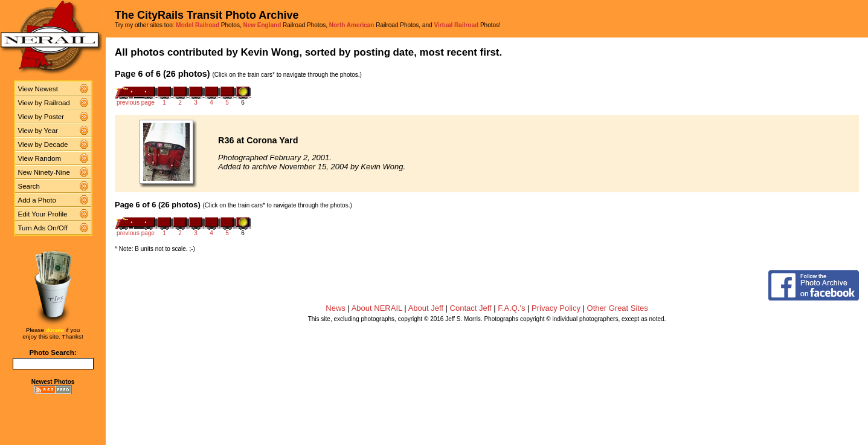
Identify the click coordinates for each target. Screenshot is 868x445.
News (336, 308)
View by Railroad (44, 103)
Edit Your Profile (43, 214)
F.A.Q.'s (511, 308)
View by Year (38, 131)
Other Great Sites (618, 308)
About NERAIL (377, 308)
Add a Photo (37, 200)
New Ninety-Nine (44, 172)
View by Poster (41, 117)
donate (55, 330)
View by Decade (43, 145)
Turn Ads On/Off (43, 228)
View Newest (38, 89)
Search (29, 186)
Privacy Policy (556, 308)
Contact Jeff (471, 308)
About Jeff (426, 308)
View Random (40, 158)
